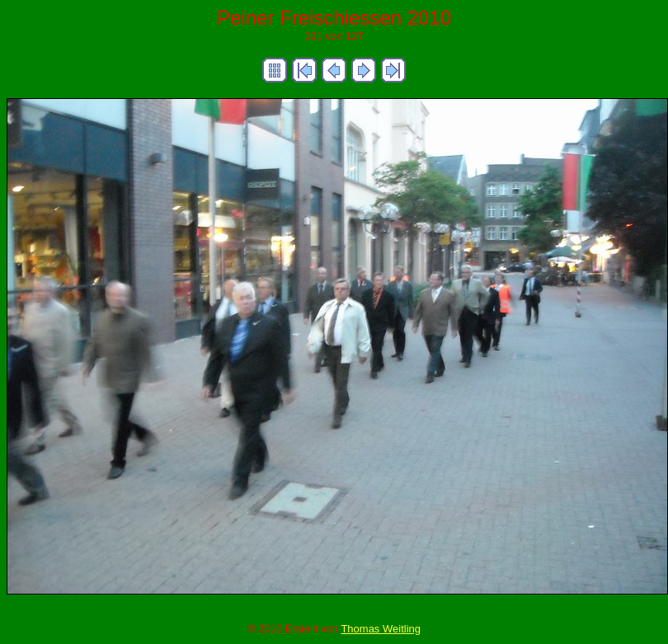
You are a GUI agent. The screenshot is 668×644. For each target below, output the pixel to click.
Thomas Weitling (381, 629)
